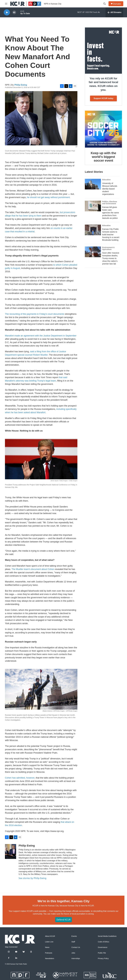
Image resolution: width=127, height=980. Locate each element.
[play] (7, 12)
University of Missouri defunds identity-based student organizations (110, 189)
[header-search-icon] (105, 4)
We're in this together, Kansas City (63, 901)
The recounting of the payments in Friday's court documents (35, 314)
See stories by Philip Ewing (32, 878)
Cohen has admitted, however (20, 778)
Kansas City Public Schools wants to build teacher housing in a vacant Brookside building (111, 235)
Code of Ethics (103, 942)
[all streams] (114, 12)
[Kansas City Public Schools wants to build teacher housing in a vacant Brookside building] (93, 230)
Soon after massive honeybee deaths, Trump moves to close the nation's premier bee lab (111, 258)
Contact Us (76, 947)
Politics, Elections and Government (110, 203)
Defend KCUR (63, 920)
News (47, 947)
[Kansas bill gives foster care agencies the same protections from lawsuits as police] (93, 206)
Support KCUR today (103, 98)
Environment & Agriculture (108, 248)
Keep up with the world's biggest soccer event (103, 157)
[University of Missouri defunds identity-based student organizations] (93, 184)
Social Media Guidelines (107, 936)
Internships (76, 959)
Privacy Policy (103, 959)
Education (106, 180)
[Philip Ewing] (11, 851)
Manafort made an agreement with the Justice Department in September (41, 336)
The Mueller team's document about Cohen (33, 569)
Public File (102, 953)
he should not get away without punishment (48, 197)
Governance (103, 947)
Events (74, 936)
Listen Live (49, 942)
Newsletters (50, 959)
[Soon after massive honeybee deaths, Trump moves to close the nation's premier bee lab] (93, 252)
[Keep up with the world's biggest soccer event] (103, 129)
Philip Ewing (21, 85)
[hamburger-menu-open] (6, 4)
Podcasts (49, 953)
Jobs (73, 953)
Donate (117, 4)
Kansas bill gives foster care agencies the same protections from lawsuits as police (111, 213)
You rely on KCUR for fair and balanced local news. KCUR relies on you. (103, 84)
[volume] (14, 12)
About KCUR (50, 936)
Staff (73, 942)
